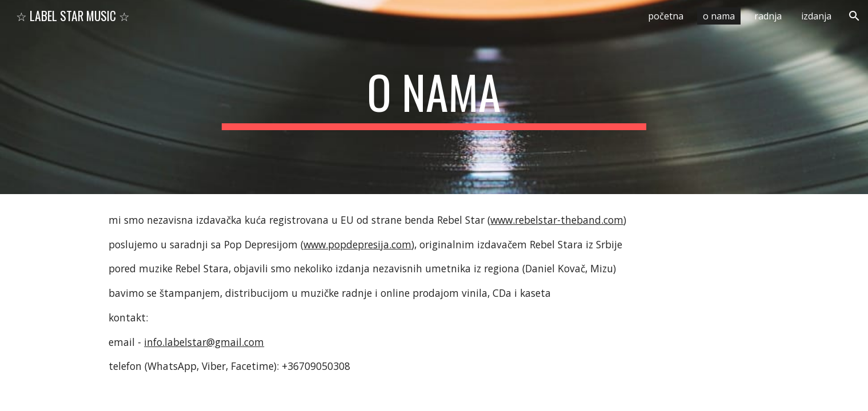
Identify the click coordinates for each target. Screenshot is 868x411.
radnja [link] (768, 16)
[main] (434, 97)
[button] (854, 16)
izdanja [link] (816, 16)
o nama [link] (719, 16)
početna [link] (666, 16)
